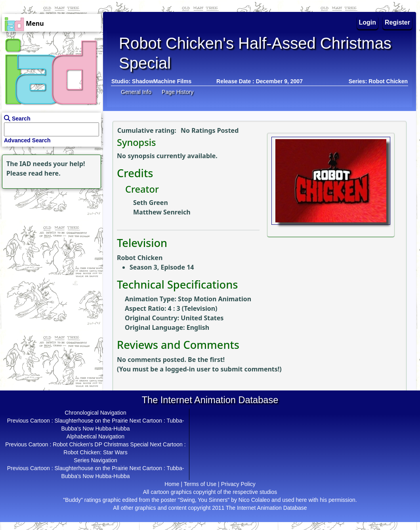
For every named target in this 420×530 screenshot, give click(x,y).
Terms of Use (200, 484)
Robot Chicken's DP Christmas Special (100, 444)
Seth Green (151, 203)
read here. (45, 173)
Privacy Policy (238, 484)
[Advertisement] (50, 240)
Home (172, 484)
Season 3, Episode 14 (162, 267)
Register (397, 22)
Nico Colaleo (254, 500)
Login (368, 22)
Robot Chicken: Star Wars (95, 452)
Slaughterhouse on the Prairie (91, 421)
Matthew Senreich (162, 212)
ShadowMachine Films (162, 81)
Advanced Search (27, 140)
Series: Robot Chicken (378, 81)
